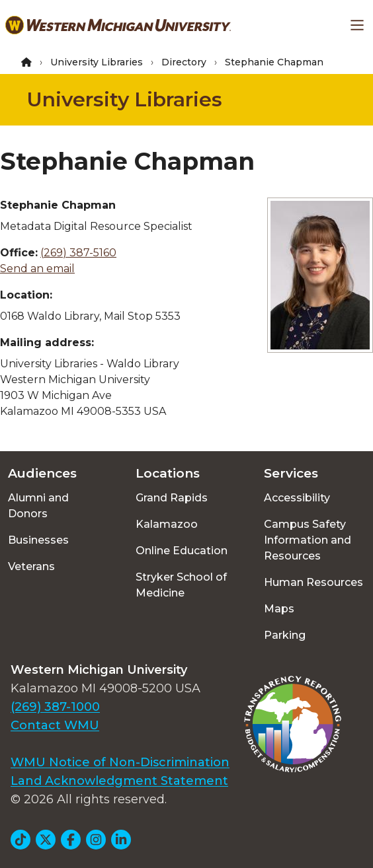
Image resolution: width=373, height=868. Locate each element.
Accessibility (297, 498)
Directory (184, 62)
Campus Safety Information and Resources (308, 540)
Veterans (31, 566)
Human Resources (313, 582)
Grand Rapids (172, 498)
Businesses (38, 540)
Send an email (37, 269)
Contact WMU (55, 725)
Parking (285, 635)
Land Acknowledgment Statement (119, 781)
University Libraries (97, 62)
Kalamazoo (167, 524)
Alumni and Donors (38, 506)
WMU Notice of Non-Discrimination (120, 762)
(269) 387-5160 (78, 253)
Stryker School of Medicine (181, 585)
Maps (279, 609)
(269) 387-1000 (55, 707)
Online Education (182, 551)
